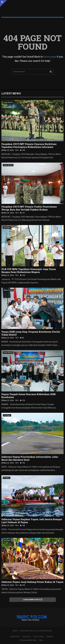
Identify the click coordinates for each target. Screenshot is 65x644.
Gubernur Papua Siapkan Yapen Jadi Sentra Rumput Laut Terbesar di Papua (32, 521)
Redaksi (50, 637)
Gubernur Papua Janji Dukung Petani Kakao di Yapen (32, 582)
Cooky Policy (15, 637)
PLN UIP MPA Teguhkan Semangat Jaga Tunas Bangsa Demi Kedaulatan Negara (29, 271)
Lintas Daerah (8, 102)
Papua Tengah (8, 290)
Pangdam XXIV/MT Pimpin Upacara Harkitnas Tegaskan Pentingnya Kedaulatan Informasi (29, 145)
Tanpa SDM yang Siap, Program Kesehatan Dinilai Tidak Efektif (31, 333)
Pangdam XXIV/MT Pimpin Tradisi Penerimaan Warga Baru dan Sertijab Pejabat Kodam (29, 208)
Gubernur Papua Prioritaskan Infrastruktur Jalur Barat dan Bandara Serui (30, 458)
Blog (41, 640)
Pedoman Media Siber (28, 640)
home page (50, 57)
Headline (7, 478)
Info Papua (7, 228)
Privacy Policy (39, 637)
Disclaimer (27, 637)
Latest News (11, 93)
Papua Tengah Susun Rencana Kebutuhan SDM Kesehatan (28, 396)
